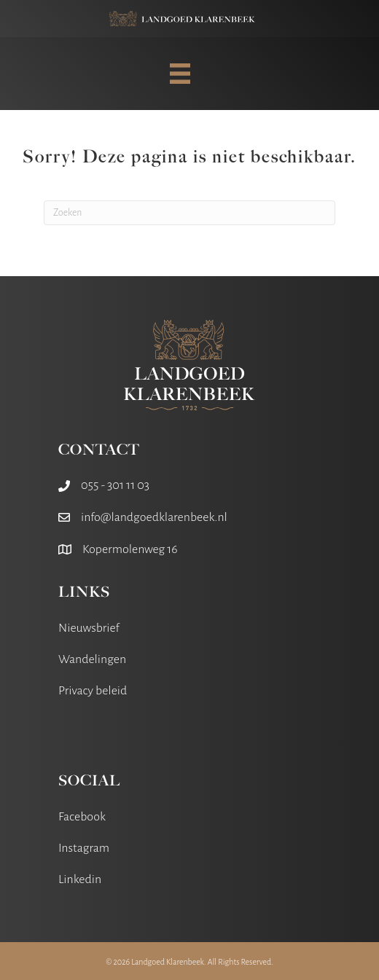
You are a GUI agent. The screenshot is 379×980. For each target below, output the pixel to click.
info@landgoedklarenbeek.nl (154, 517)
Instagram (84, 848)
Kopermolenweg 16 (130, 549)
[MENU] (180, 74)
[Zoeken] (189, 213)
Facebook (82, 817)
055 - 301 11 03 (115, 485)
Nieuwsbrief (89, 628)
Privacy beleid (93, 691)
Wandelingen (92, 659)
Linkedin (80, 879)
